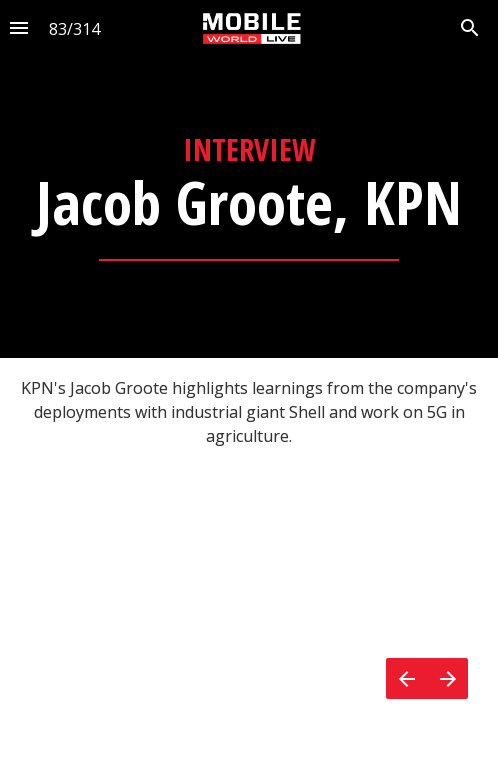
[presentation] (249, 179)
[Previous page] (406, 678)
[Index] (19, 28)
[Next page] (447, 678)
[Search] (470, 28)
